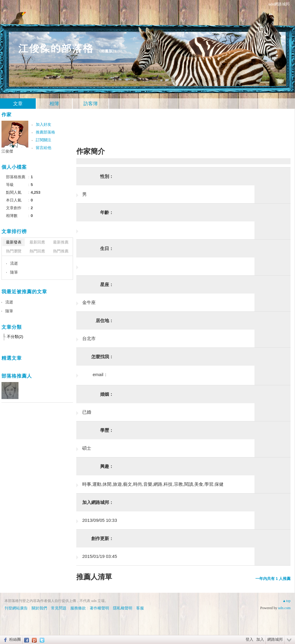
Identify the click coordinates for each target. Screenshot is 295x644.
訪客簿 (91, 104)
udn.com (284, 608)
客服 (140, 608)
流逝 (14, 263)
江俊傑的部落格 (55, 48)
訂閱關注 (44, 140)
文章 (18, 104)
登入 (249, 639)
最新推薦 (61, 242)
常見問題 (59, 608)
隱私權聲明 (123, 608)
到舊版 (107, 51)
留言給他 (44, 148)
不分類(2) (15, 337)
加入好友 (44, 124)
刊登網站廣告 (16, 608)
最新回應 (37, 242)
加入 (260, 639)
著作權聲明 (99, 608)
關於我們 (39, 608)
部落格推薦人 (17, 376)
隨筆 (14, 272)
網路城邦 (275, 639)
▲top (287, 601)
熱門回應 (37, 251)
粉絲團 (15, 639)
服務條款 (78, 608)
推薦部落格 (45, 132)
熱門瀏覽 (14, 251)
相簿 (54, 104)
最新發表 (14, 242)
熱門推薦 (61, 251)
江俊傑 (7, 151)
